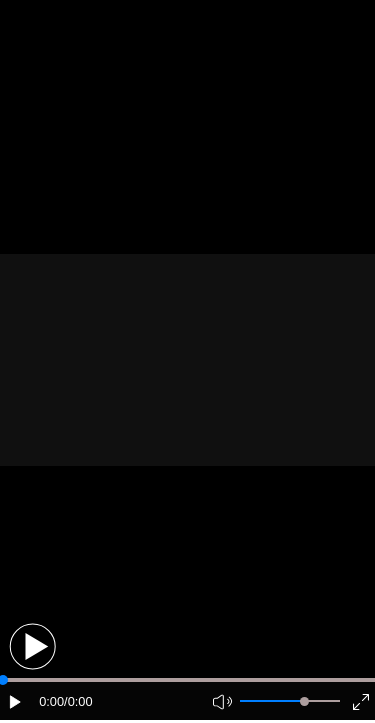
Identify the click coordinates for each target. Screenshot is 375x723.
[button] (32, 646)
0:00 (51, 701)
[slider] (304, 701)
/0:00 (78, 701)
